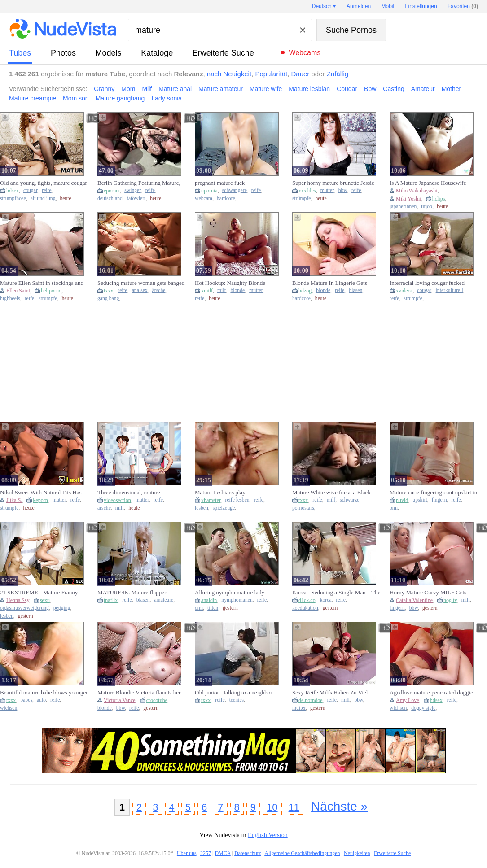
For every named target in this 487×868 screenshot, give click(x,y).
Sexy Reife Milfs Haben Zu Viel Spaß (330, 693)
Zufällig (338, 74)
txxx (108, 291)
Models (109, 53)
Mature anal (175, 89)
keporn (40, 500)
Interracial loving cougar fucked (427, 283)
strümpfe (302, 198)
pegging (62, 608)
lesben (202, 508)
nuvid (402, 500)
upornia (209, 191)
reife (46, 190)
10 (272, 807)
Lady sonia (167, 98)
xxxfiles (307, 191)
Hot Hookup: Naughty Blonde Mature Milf (230, 283)
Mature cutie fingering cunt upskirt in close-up (433, 493)
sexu (45, 600)
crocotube (157, 700)
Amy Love (408, 700)
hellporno (51, 291)
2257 (206, 853)
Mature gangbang (120, 98)
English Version (268, 835)
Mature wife (266, 89)
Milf (147, 89)
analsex (140, 290)
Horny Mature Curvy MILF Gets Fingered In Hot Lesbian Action (428, 593)
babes (26, 700)
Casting (393, 89)
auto (41, 700)
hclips (439, 199)
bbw (343, 190)
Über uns (187, 853)
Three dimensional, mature (129, 492)
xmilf (207, 291)
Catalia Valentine (414, 600)
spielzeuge (224, 508)
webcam (204, 198)
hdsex (13, 191)
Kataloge (157, 53)
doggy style (423, 708)
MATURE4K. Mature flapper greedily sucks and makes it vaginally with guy (141, 593)
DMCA (222, 853)
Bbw (370, 89)
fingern (439, 500)
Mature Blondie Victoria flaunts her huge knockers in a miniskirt (139, 693)
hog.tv (450, 600)
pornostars (303, 508)
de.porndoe (311, 700)
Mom (128, 89)
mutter (327, 190)
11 (294, 807)
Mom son (76, 98)
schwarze (349, 500)
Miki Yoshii (409, 199)
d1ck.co (307, 600)
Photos (63, 53)
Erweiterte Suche (223, 53)
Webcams (305, 53)
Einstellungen (421, 6)
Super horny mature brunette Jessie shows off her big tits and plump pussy (333, 183)
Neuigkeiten (357, 853)
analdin (209, 600)
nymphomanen (237, 600)
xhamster (211, 500)
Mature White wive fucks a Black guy (331, 493)
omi (394, 508)
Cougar (347, 89)
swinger (133, 190)
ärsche (159, 290)
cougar (30, 190)
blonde (237, 290)
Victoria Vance (120, 700)
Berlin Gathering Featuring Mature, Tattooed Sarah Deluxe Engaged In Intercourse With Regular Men (139, 183)
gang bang (108, 299)
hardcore (226, 198)
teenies (237, 700)
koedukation (305, 608)
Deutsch (322, 6)
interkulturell (450, 290)
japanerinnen (403, 207)
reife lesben (237, 500)
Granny (104, 89)
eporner (112, 191)
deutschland (110, 198)
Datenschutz (248, 853)
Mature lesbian (309, 89)
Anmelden (359, 6)
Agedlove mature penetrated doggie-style (432, 693)
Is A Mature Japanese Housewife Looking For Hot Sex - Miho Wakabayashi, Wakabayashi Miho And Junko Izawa (429, 183)
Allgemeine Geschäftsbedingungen (302, 853)
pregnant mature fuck (220, 183)
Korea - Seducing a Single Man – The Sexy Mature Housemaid (336, 593)
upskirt (420, 500)
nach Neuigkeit (229, 74)
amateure (164, 600)
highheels (10, 299)
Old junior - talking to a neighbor (234, 692)
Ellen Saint (18, 291)
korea (326, 600)
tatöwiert (136, 198)
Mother (452, 89)
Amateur (423, 89)
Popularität (271, 74)
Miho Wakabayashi (417, 191)
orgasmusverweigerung (24, 608)
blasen (355, 290)
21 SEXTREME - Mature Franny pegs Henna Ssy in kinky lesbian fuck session (44, 593)
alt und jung (43, 198)
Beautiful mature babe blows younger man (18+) (44, 693)
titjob (427, 207)
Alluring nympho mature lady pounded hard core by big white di (235, 593)
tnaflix (111, 600)
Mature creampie (33, 98)
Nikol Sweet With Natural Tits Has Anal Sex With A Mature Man (41, 493)
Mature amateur (221, 89)
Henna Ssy (18, 600)
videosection (117, 500)
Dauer (300, 74)
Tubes (20, 53)
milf (222, 290)
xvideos (404, 291)
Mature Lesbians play (220, 492)
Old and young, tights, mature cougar (44, 183)
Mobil (388, 6)
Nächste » (339, 806)
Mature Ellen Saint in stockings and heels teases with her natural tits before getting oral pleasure (42, 283)
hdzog (305, 291)
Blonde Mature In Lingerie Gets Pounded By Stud (330, 283)
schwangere (235, 190)
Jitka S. (14, 500)
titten (213, 608)
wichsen (9, 708)
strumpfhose (13, 198)
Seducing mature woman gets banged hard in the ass (141, 283)
